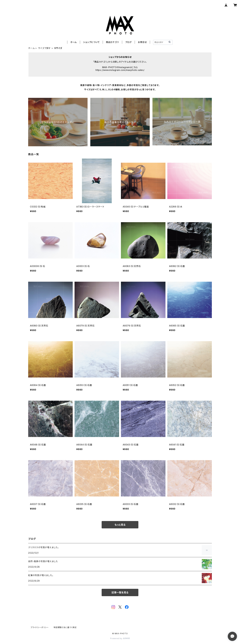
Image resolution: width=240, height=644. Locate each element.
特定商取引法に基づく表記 (65, 627)
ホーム (74, 42)
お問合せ (142, 42)
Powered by (120, 638)
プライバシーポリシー (40, 627)
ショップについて (91, 42)
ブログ (128, 42)
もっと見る (120, 525)
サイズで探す (44, 48)
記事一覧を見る (120, 592)
